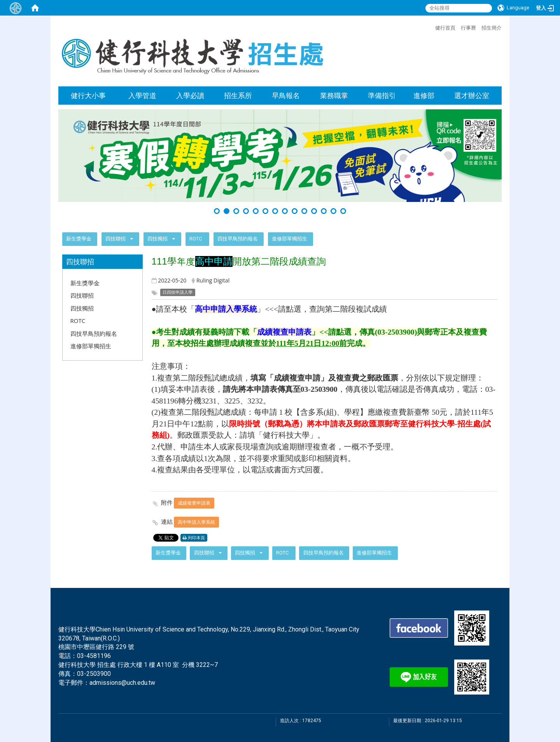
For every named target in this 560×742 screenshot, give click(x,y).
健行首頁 (445, 28)
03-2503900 (94, 674)
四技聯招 (115, 239)
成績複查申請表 (194, 503)
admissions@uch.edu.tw (122, 683)
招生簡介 (492, 28)
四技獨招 (158, 239)
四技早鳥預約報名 (238, 239)
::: (431, 27)
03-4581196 (94, 656)
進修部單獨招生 (290, 239)
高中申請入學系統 (196, 522)
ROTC (196, 239)
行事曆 (468, 28)
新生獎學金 (79, 239)
